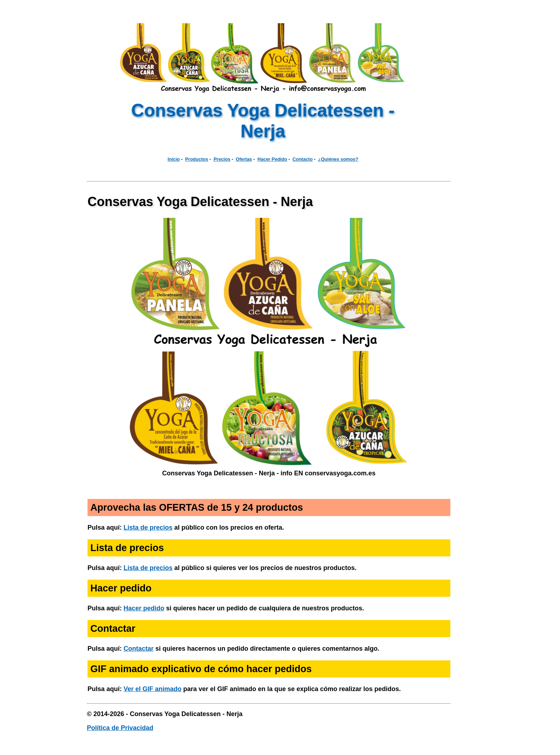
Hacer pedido (144, 608)
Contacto (302, 159)
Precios (222, 159)
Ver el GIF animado (152, 689)
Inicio (174, 159)
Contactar (139, 649)
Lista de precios (148, 527)
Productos (196, 159)
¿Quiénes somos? (338, 159)
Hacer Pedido (272, 159)
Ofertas (244, 159)
